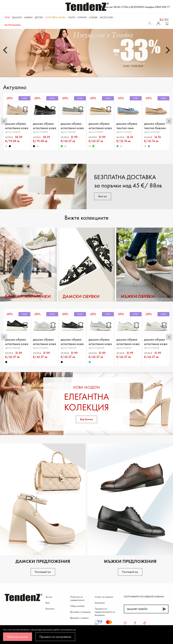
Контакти (50, 609)
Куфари (82, 17)
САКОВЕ (93, 17)
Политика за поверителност (77, 598)
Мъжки (28, 17)
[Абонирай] (164, 609)
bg (161, 19)
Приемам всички (18, 637)
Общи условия (77, 606)
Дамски (17, 17)
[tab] (74, 75)
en (167, 19)
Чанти (72, 17)
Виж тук (103, 196)
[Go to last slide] (6, 50)
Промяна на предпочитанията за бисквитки (105, 612)
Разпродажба (13, 25)
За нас (49, 597)
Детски (39, 17)
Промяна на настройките (55, 637)
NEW (7, 17)
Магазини (100, 603)
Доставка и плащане (80, 612)
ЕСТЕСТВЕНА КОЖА (55, 17)
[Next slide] (167, 50)
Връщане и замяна (79, 618)
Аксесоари (106, 17)
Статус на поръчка (104, 597)
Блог (48, 603)
